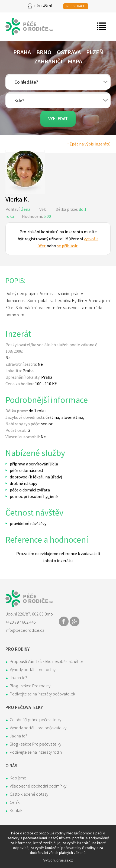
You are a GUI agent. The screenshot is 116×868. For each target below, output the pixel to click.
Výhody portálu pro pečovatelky (38, 728)
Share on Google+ (75, 621)
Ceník (15, 802)
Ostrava (69, 52)
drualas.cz (65, 860)
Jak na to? (18, 678)
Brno (44, 52)
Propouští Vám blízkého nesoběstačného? (47, 661)
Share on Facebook (64, 621)
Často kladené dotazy (29, 794)
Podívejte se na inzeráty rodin (36, 752)
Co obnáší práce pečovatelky (36, 720)
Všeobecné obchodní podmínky (38, 786)
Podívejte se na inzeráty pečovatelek (42, 694)
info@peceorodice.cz (25, 630)
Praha (22, 52)
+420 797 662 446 (21, 622)
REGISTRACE (76, 6)
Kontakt (17, 810)
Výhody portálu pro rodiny (33, 669)
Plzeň (95, 52)
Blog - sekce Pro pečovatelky (36, 744)
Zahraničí (48, 61)
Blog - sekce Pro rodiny (30, 686)
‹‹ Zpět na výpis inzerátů (88, 144)
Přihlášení (43, 6)
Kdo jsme (18, 778)
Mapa (75, 61)
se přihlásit (67, 246)
